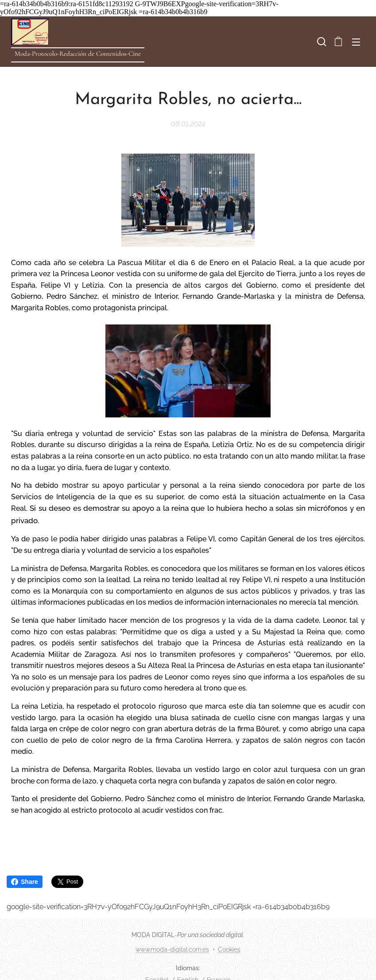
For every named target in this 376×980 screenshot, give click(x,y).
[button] (321, 42)
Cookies (229, 949)
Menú (356, 42)
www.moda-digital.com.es (172, 949)
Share (25, 882)
